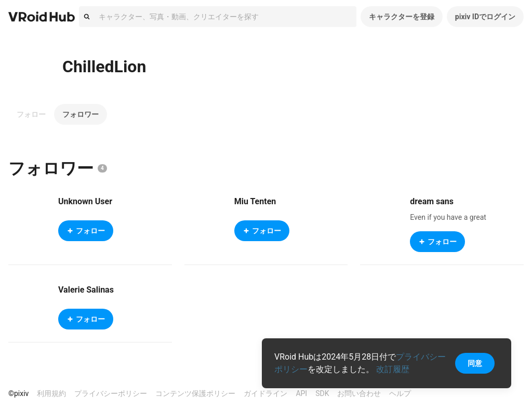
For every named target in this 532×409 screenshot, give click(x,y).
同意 (475, 363)
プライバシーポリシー (111, 393)
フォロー (31, 114)
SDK (322, 393)
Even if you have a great (448, 217)
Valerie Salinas (86, 290)
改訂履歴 (393, 369)
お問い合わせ (359, 393)
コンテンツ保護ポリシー (195, 393)
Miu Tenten (255, 201)
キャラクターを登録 (402, 17)
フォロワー (81, 114)
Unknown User (85, 201)
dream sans (432, 201)
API (301, 393)
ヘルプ (400, 393)
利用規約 (51, 393)
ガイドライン (265, 393)
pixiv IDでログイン (485, 17)
